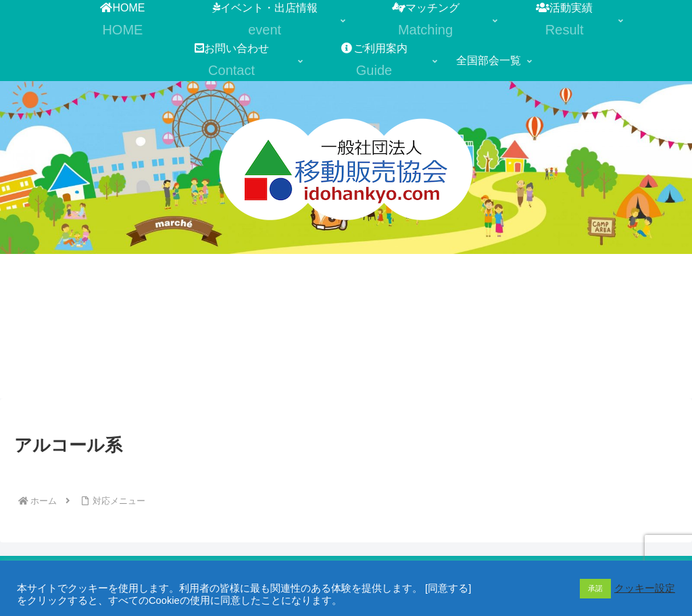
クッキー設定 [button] (645, 588)
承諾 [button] (595, 588)
